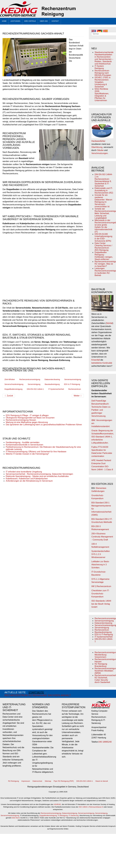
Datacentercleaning (52, 379)
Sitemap (48, 781)
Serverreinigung (34, 384)
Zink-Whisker (10, 379)
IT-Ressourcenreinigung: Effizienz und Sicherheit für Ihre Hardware (36, 452)
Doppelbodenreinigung (13, 389)
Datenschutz (37, 781)
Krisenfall (96, 360)
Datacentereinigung (70, 813)
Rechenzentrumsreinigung (30, 379)
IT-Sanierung (74, 815)
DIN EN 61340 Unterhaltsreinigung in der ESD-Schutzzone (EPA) (103, 237)
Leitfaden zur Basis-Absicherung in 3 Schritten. (100, 565)
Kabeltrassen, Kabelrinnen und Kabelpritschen (27, 479)
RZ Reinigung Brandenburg (101, 665)
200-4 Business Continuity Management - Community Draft (102, 537)
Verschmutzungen (100, 153)
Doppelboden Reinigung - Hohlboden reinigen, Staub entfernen (104, 256)
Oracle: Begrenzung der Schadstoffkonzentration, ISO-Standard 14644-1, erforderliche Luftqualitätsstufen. (103, 437)
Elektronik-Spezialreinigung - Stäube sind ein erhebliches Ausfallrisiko (37, 476)
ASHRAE (57, 804)
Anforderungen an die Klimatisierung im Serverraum (29, 481)
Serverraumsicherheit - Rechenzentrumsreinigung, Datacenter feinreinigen (39, 474)
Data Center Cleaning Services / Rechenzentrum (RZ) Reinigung (103, 247)
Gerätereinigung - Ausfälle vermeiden (23, 442)
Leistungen (15, 21)
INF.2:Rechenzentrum (101, 586)
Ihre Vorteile (30, 21)
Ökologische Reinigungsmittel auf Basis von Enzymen (30, 418)
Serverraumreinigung (73, 379)
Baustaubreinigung (52, 384)
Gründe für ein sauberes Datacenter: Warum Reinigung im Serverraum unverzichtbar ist (103, 201)
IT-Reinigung (63, 815)
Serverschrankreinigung (14, 384)
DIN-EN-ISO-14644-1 (35, 389)
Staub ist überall (102, 781)
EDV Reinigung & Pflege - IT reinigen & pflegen (27, 415)
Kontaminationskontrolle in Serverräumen (24, 445)
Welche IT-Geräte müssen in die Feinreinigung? (27, 454)
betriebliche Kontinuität (102, 363)
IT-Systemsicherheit (56, 389)
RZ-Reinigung (14, 781)
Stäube (100, 150)
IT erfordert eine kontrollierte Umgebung (24, 472)
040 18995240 (105, 742)
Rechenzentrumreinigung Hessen (21, 420)
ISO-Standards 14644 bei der (101, 604)
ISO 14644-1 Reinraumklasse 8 (91, 807)
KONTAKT (55, 21)
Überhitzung (97, 147)
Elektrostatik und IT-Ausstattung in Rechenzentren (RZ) (104, 190)
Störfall (109, 323)
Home (4, 21)
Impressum (26, 781)
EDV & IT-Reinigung (72, 384)
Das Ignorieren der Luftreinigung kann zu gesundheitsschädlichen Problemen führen (44, 425)
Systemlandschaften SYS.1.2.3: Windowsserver (101, 554)
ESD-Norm (16, 818)
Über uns (44, 21)
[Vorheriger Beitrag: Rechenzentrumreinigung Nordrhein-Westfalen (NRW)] (9, 396)
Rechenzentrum (75, 389)
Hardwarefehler (98, 141)
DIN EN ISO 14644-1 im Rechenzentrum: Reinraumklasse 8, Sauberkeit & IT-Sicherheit (104, 180)
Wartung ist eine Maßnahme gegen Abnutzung (27, 422)
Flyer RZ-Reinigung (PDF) (64, 781)
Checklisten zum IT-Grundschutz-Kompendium (100, 594)
